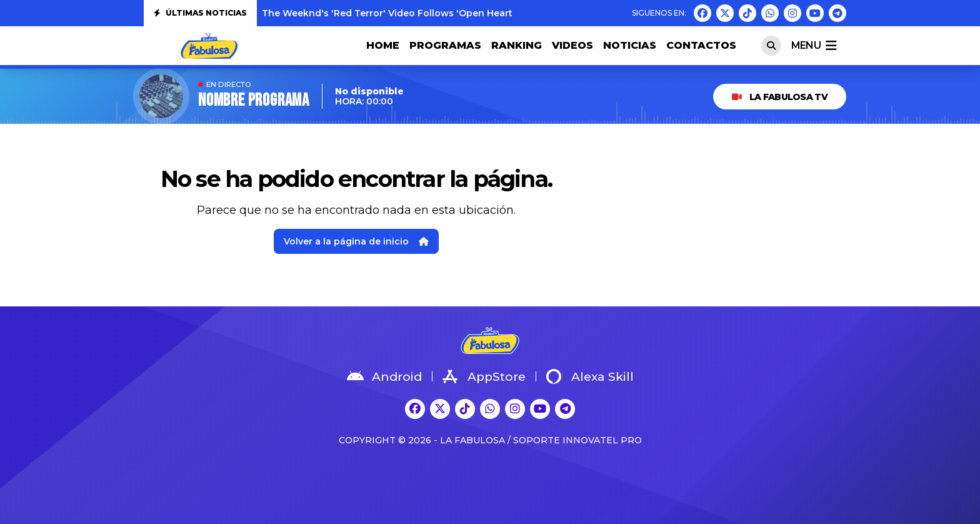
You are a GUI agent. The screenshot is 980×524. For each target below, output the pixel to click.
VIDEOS (572, 45)
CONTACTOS (701, 45)
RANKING (517, 45)
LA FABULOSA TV (780, 97)
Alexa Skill (590, 376)
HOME (383, 45)
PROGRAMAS (445, 45)
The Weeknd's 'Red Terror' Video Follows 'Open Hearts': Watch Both (421, 13)
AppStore (484, 376)
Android (384, 376)
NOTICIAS (630, 45)
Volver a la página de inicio (356, 241)
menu (814, 46)
